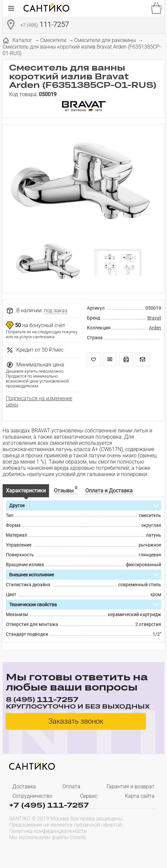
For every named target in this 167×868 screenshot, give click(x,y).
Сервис (89, 796)
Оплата (71, 786)
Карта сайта (140, 796)
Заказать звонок (76, 721)
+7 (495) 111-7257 (49, 805)
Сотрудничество (32, 796)
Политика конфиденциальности (48, 831)
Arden (155, 328)
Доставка (24, 786)
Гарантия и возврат (131, 786)
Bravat (154, 318)
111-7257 (45, 25)
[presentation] (51, 850)
